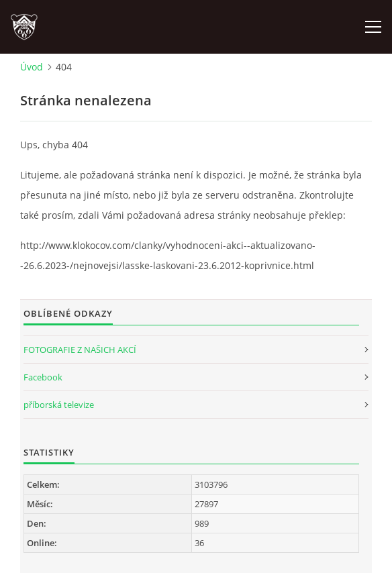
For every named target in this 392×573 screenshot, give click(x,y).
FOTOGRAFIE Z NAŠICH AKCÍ (80, 350)
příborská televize (59, 405)
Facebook (43, 377)
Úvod (32, 67)
